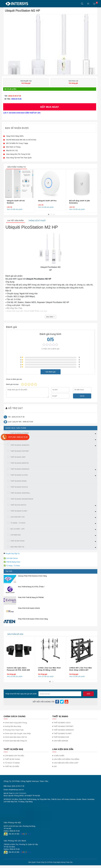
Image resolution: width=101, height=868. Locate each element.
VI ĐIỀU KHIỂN (59, 756)
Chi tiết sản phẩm (15, 221)
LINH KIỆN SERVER (61, 741)
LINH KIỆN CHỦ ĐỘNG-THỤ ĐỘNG (66, 759)
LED (55, 766)
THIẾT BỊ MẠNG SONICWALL (20, 493)
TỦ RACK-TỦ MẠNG (12, 763)
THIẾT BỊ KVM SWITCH (18, 505)
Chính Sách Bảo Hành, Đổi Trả (16, 737)
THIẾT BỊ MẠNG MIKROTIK (20, 463)
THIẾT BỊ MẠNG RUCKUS (19, 487)
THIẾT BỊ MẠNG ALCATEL (19, 475)
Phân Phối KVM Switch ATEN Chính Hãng (33, 619)
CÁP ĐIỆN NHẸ (16, 535)
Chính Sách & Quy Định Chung (16, 723)
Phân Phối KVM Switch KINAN (29, 608)
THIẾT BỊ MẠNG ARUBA (19, 481)
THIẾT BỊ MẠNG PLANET (19, 511)
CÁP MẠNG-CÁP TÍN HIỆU (14, 756)
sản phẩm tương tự (17, 167)
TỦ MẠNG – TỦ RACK (18, 523)
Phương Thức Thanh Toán (14, 730)
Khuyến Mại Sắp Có (13, 554)
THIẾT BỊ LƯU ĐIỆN (12, 766)
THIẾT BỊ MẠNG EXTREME (20, 433)
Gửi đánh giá (50, 372)
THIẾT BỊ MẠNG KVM (61, 737)
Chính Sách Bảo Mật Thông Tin (16, 741)
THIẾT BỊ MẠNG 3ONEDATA (20, 445)
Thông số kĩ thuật (37, 221)
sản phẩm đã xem (15, 634)
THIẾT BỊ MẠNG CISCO (62, 723)
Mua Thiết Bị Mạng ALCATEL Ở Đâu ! (31, 587)
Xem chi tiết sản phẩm (15, 209)
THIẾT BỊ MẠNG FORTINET (20, 451)
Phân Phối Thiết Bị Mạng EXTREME (31, 597)
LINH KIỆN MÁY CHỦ (18, 517)
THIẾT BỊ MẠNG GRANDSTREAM (22, 499)
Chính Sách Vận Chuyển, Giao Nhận (18, 734)
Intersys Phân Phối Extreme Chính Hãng (32, 576)
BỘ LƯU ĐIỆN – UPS (17, 529)
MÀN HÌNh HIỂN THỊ (17, 547)
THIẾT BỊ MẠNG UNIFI (18, 457)
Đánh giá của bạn (12, 384)
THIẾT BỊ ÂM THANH (18, 541)
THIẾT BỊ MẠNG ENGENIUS (20, 469)
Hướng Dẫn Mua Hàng (13, 726)
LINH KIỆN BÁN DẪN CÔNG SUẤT (66, 763)
